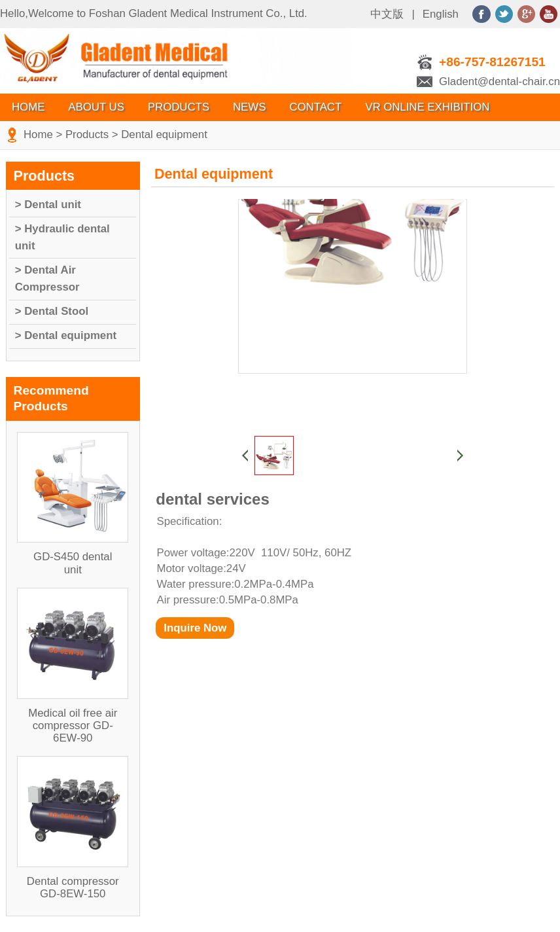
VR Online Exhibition (427, 107)
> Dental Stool (52, 311)
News (249, 107)
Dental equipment (164, 134)
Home (28, 107)
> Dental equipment (66, 335)
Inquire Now (195, 628)
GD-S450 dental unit (73, 563)
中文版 (387, 14)
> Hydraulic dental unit (62, 237)
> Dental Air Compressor (47, 278)
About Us (96, 107)
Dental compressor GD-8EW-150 (73, 887)
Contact (315, 107)
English (441, 14)
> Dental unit (48, 205)
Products (179, 107)
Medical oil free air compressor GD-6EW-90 (73, 726)
